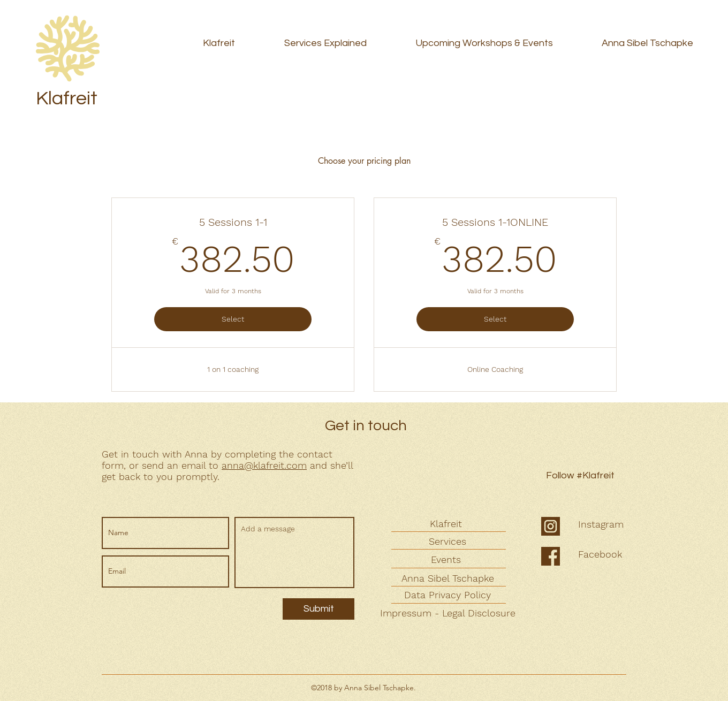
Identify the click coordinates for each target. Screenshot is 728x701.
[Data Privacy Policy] (449, 595)
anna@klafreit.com (264, 465)
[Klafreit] (447, 524)
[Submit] (318, 609)
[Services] (449, 541)
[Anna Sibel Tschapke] (449, 578)
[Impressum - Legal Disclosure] (449, 613)
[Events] (447, 559)
